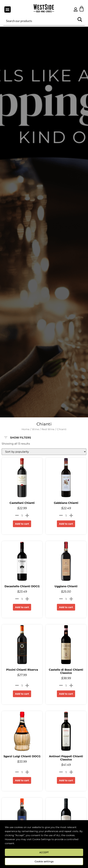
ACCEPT (44, 852)
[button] (8, 10)
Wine (35, 429)
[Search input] (40, 21)
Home (26, 429)
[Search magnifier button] (80, 21)
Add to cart (22, 524)
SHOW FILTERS (18, 436)
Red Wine (48, 429)
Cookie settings (44, 861)
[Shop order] (44, 452)
